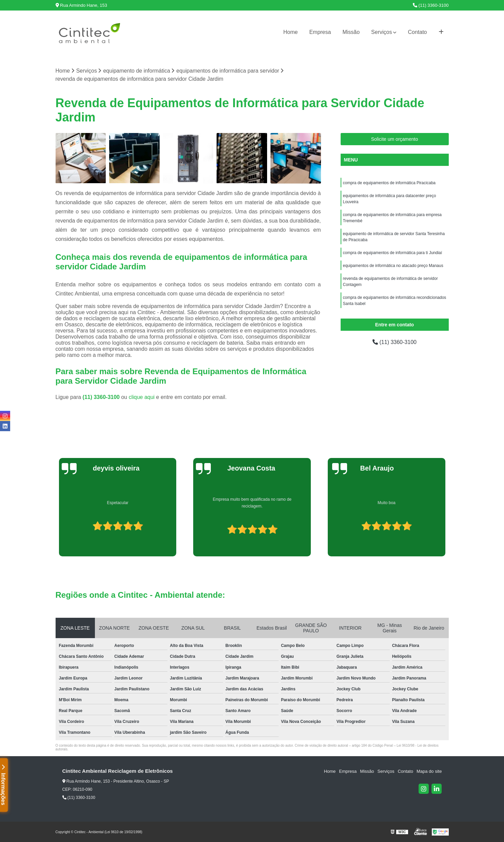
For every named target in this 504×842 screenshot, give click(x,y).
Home (291, 32)
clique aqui (142, 397)
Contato (417, 32)
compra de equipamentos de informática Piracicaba (389, 183)
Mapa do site (429, 771)
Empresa (320, 32)
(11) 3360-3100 (431, 5)
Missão (351, 32)
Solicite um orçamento (395, 139)
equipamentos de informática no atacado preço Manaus (393, 266)
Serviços (381, 32)
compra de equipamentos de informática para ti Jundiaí (393, 253)
